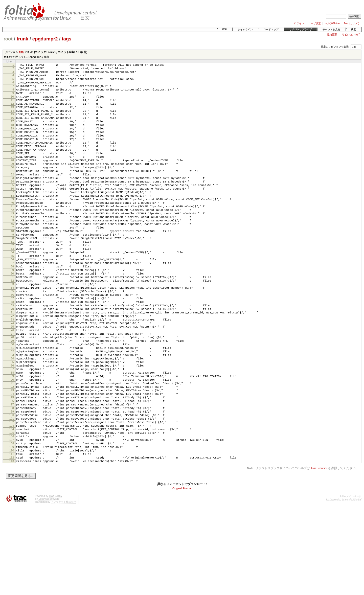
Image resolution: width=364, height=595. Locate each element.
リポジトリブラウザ (301, 29)
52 (12, 284)
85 (12, 426)
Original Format (182, 574)
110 (12, 533)
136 (21, 52)
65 (12, 340)
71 (12, 365)
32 (12, 198)
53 (12, 288)
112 (12, 542)
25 (12, 168)
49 (12, 271)
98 (12, 482)
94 (12, 464)
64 (12, 335)
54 (12, 292)
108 (12, 524)
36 (12, 215)
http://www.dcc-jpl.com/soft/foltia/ (343, 585)
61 (12, 323)
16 (12, 129)
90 (12, 447)
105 (12, 512)
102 (12, 499)
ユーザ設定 (314, 23)
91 (12, 451)
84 (12, 421)
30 (12, 189)
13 (12, 116)
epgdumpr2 (45, 39)
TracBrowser (319, 554)
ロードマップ (271, 29)
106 (12, 516)
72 (12, 370)
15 (12, 125)
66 (12, 344)
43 (12, 245)
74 (12, 378)
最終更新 (332, 35)
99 (12, 486)
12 (12, 112)
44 (12, 249)
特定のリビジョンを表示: (335, 47)
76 (12, 387)
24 (12, 164)
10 (12, 103)
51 (12, 280)
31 (12, 194)
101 (12, 494)
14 (12, 121)
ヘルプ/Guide (332, 23)
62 (12, 327)
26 (12, 172)
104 (12, 507)
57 (12, 305)
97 (12, 477)
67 (12, 348)
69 (12, 357)
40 (12, 232)
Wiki (225, 29)
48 (12, 267)
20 (12, 146)
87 (12, 434)
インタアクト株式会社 (63, 588)
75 (12, 383)
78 (12, 396)
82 (12, 413)
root (8, 39)
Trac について (352, 23)
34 (12, 207)
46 (12, 258)
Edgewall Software (49, 585)
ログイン (299, 23)
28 (12, 181)
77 (12, 391)
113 (12, 546)
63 (12, 331)
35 (12, 211)
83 (12, 417)
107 (12, 520)
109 (12, 529)
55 (12, 297)
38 (12, 224)
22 (12, 155)
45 (12, 254)
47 (12, 262)
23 (12, 159)
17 (12, 133)
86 (12, 430)
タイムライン (245, 29)
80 (12, 404)
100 (12, 490)
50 (12, 275)
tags (66, 39)
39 (12, 228)
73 (12, 374)
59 (12, 314)
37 (12, 219)
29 (12, 185)
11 (12, 108)
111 (12, 537)
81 (12, 408)
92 (12, 456)
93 (12, 460)
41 (12, 237)
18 (12, 138)
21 (12, 151)
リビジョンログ (351, 35)
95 (12, 469)
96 (12, 473)
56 (12, 301)
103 (12, 503)
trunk (22, 39)
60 (12, 318)
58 (12, 310)
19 (12, 142)
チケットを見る (331, 29)
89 (12, 443)
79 (12, 400)
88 (12, 439)
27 (12, 176)
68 (12, 353)
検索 (353, 29)
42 (12, 241)
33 (12, 202)
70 (12, 361)
